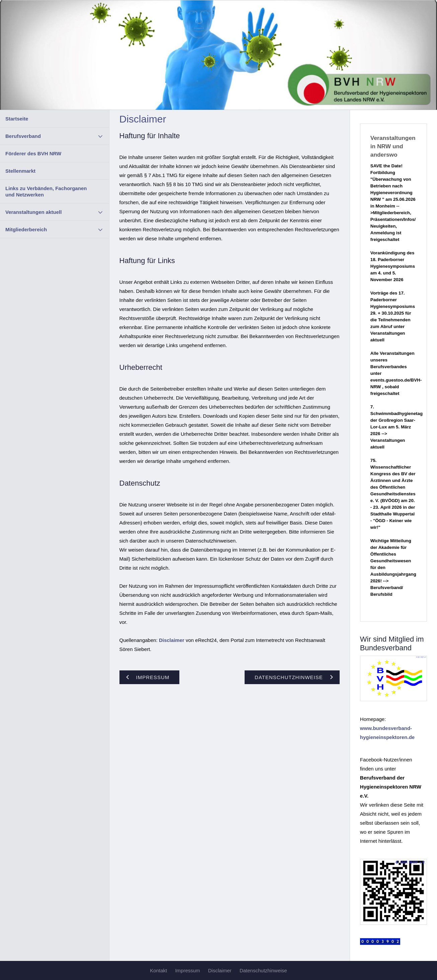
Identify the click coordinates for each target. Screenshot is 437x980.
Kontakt (158, 970)
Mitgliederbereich (26, 229)
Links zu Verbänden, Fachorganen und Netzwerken (46, 191)
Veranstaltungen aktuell (33, 212)
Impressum (187, 970)
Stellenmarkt (20, 171)
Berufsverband (23, 136)
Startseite (17, 119)
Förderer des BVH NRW (33, 153)
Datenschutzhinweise (263, 970)
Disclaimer (172, 640)
